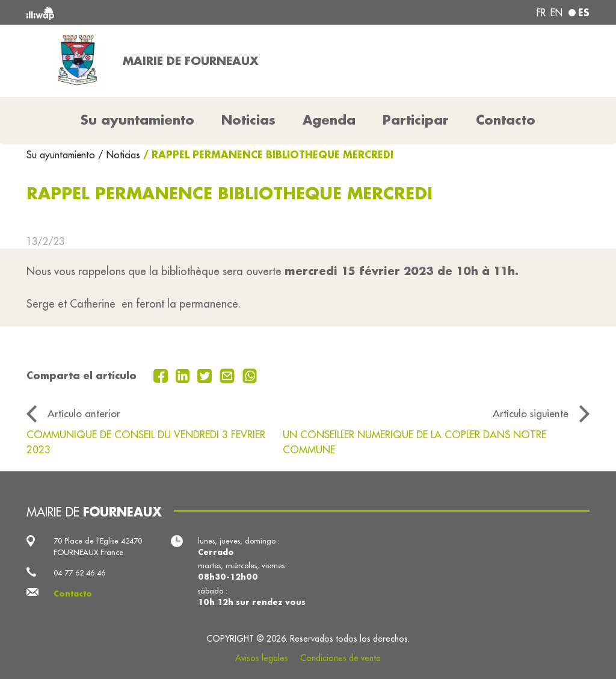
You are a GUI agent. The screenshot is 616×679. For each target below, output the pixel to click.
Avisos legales (262, 658)
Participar (416, 120)
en (556, 13)
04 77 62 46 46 (79, 572)
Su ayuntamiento (62, 155)
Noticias (248, 120)
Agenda (329, 120)
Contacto (506, 120)
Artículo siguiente (531, 413)
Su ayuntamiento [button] (137, 120)
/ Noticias (119, 155)
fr (541, 13)
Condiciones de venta (340, 658)
